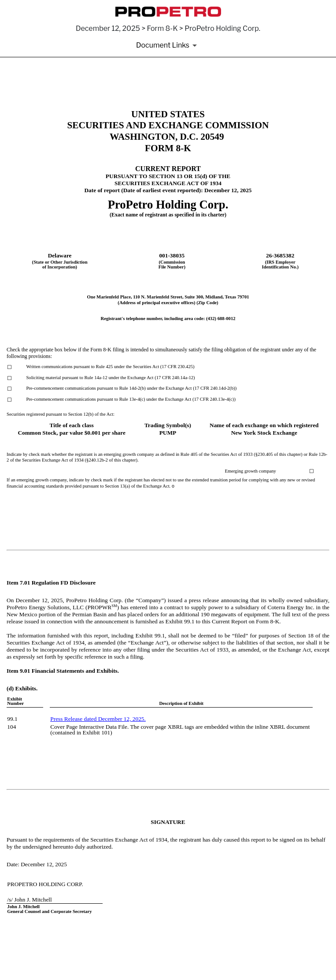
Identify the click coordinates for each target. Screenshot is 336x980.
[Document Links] (168, 45)
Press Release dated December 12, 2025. (98, 719)
